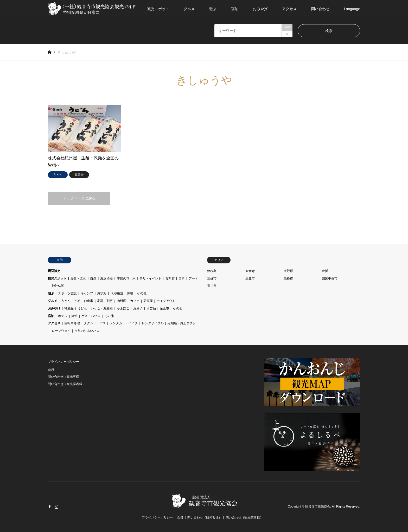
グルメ (189, 9)
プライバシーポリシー (63, 362)
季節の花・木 (126, 278)
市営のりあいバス (87, 331)
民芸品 (151, 308)
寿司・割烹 (105, 301)
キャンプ (87, 293)
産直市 (164, 308)
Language (352, 9)
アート (193, 278)
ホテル (63, 316)
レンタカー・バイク (124, 323)
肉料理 (122, 301)
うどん (82, 308)
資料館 (170, 278)
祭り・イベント (150, 278)
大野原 (288, 271)
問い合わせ (320, 9)
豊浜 (325, 271)
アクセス (289, 9)
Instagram (56, 507)
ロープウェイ (61, 331)
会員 (51, 369)
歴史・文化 (78, 278)
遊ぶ (213, 9)
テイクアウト (166, 301)
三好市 (212, 278)
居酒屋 (148, 301)
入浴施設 (117, 293)
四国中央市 (330, 278)
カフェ (135, 301)
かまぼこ (123, 308)
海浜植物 (106, 278)
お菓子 (138, 308)
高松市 (288, 278)
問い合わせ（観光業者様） (67, 384)
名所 (182, 278)
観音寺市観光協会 (318, 507)
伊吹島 (212, 271)
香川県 (212, 286)
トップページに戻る (79, 198)
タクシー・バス (95, 323)
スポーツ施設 (67, 293)
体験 (130, 293)
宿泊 (235, 9)
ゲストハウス (91, 316)
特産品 (69, 308)
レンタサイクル (153, 323)
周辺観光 (54, 271)
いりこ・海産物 (102, 308)
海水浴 (102, 293)
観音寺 (250, 271)
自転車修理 (72, 323)
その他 (142, 293)
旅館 (74, 316)
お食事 (88, 301)
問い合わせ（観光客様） (65, 377)
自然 (93, 278)
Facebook (50, 507)
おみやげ (260, 9)
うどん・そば (71, 301)
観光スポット (158, 9)
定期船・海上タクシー (183, 323)
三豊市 (250, 278)
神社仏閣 (58, 286)
